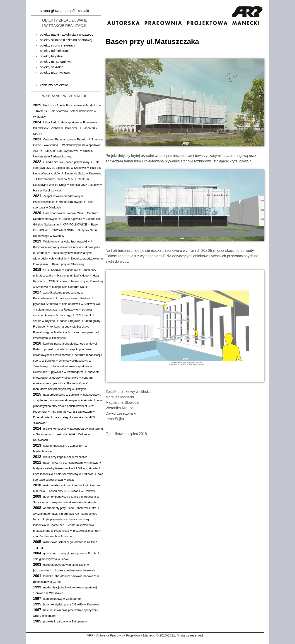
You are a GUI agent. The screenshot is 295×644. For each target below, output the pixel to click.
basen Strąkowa (70, 321)
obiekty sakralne (52, 67)
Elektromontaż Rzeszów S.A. (55, 179)
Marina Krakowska (71, 202)
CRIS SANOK (52, 270)
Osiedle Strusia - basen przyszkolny (66, 162)
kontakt (83, 11)
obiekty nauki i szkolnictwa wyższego (67, 34)
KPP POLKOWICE (75, 224)
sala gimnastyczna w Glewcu (52, 559)
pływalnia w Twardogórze (67, 372)
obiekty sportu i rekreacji (57, 45)
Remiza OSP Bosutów (84, 185)
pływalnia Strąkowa (46, 304)
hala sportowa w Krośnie (74, 298)
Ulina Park (50, 122)
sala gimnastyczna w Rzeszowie (57, 310)
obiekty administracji (55, 51)
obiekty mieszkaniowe (56, 62)
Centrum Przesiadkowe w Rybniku (65, 139)
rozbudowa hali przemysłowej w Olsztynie (60, 389)
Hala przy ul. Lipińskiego (73, 275)
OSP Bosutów (58, 281)
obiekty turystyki (51, 56)
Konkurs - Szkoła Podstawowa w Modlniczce (72, 105)
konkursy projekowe (54, 85)
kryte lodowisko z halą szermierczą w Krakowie (63, 474)
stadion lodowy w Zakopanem (62, 599)
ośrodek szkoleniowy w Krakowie (74, 570)
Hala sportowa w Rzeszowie (79, 122)
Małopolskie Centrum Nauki (70, 287)
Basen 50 (71, 270)
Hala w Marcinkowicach (48, 190)
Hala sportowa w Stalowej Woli (63, 213)
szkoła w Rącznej (44, 321)
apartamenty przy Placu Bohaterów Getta (70, 508)
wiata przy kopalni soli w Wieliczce (65, 457)
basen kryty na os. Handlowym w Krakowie (71, 463)
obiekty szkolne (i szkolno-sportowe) (66, 40)
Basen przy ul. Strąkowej (68, 264)
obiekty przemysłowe (55, 73)
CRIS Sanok (84, 315)
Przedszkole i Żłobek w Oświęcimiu (56, 128)
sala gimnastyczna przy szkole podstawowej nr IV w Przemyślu (67, 406)
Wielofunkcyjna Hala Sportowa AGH (66, 241)
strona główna (51, 11)
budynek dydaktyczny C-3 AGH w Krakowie (71, 604)
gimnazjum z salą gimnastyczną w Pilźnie (70, 553)
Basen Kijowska (72, 219)
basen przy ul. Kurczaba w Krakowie (72, 491)
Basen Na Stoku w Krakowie (83, 173)
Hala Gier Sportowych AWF (61, 151)
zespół (70, 11)
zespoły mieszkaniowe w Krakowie (74, 502)
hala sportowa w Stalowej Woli (82, 304)
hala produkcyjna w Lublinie (61, 395)
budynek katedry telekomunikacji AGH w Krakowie (65, 468)
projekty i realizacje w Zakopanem (65, 621)
